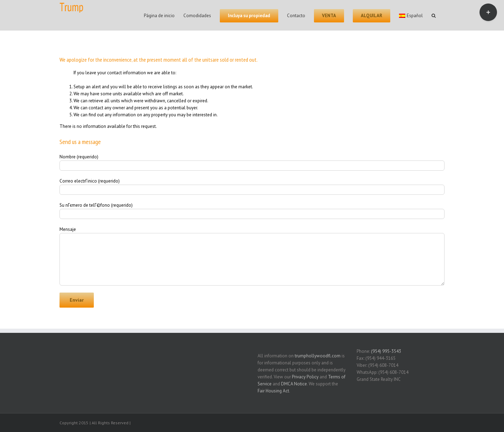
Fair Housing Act (273, 391)
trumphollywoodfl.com (318, 356)
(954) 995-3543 (386, 351)
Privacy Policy (305, 377)
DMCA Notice (294, 384)
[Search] (434, 15)
